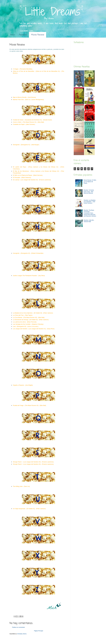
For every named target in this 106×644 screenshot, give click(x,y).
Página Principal (39, 631)
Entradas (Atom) (22, 634)
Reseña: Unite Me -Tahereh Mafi (89, 221)
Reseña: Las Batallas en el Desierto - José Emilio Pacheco (90, 202)
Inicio (12, 35)
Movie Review (38, 35)
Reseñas (23, 35)
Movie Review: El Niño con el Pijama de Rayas (90, 182)
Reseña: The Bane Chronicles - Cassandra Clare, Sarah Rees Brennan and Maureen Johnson (90, 213)
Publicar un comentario (18, 627)
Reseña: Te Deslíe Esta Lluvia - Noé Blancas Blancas (89, 192)
